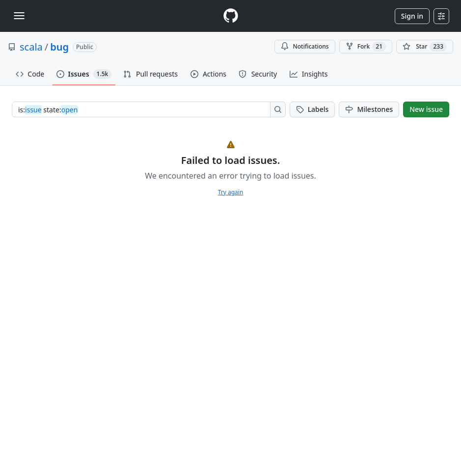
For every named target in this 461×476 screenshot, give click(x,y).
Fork (366, 47)
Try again (231, 192)
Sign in (412, 16)
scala (31, 47)
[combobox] (144, 109)
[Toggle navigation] (19, 16)
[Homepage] (231, 16)
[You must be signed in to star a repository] (425, 47)
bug (59, 47)
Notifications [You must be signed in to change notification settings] (305, 46)
